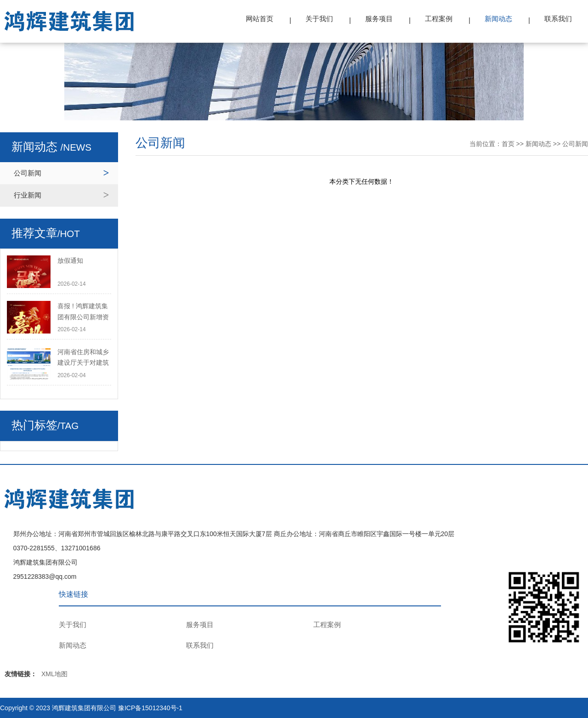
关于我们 (319, 19)
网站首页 (260, 19)
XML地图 (54, 674)
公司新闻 (28, 173)
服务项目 (379, 19)
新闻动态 (498, 19)
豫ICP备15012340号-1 (150, 708)
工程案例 (439, 19)
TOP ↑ (573, 532)
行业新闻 (28, 195)
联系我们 (558, 19)
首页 (508, 144)
